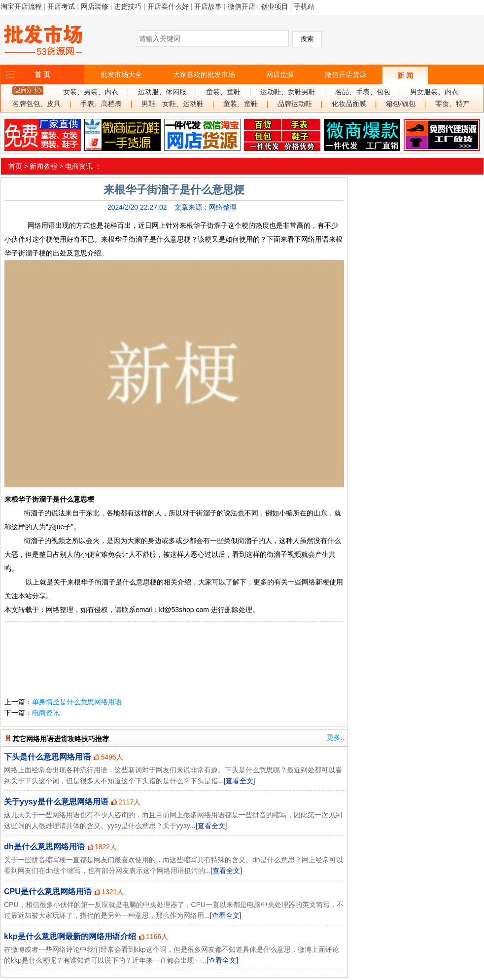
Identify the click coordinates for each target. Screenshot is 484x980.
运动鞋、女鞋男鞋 (288, 92)
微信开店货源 (346, 74)
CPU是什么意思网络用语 (48, 891)
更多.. (336, 737)
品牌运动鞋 (295, 104)
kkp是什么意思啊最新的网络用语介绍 (70, 936)
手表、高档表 (101, 104)
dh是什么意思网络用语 (44, 847)
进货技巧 (128, 6)
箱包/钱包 (401, 104)
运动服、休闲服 (162, 92)
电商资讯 (79, 166)
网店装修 (95, 6)
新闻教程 (43, 166)
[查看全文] (240, 781)
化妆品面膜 (349, 104)
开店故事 (208, 6)
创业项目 (275, 6)
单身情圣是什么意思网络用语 (77, 702)
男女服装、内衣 (434, 92)
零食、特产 (452, 104)
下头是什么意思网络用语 (47, 757)
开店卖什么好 (168, 6)
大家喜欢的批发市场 (204, 74)
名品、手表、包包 (363, 92)
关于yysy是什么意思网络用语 (56, 802)
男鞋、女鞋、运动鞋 (173, 104)
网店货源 (280, 74)
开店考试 (61, 6)
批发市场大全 (121, 74)
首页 (15, 166)
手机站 (304, 6)
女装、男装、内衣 (91, 92)
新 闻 (405, 75)
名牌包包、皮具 (36, 104)
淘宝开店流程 (21, 6)
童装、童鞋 (223, 92)
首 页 (42, 74)
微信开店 (242, 6)
